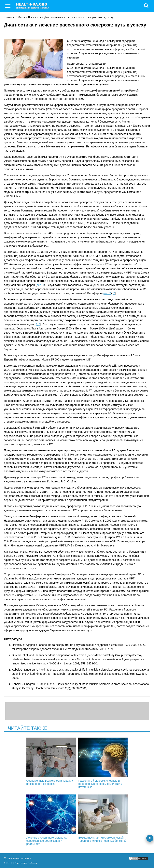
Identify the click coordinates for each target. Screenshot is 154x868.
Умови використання (18, 858)
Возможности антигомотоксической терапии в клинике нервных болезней (103, 818)
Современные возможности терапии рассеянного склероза (51, 761)
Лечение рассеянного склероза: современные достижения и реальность (51, 820)
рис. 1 (40, 285)
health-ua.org (36, 6)
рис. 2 (107, 293)
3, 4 (38, 324)
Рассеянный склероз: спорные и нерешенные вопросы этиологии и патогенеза (103, 763)
